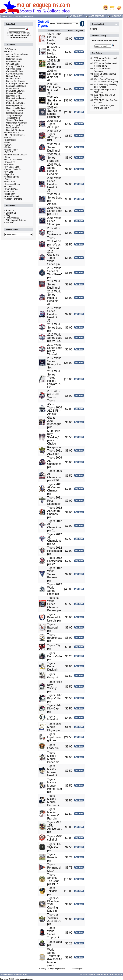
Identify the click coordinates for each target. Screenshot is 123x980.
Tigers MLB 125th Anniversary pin (55, 827)
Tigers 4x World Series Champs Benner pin (54, 604)
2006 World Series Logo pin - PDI (55, 211)
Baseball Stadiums (15, 130)
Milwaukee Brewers (15, 91)
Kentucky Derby (13, 184)
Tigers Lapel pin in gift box (54, 737)
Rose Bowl (10, 182)
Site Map (10, 223)
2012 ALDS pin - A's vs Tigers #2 (54, 245)
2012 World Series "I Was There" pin (55, 273)
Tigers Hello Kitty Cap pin (55, 708)
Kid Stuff (9, 187)
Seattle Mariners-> (15, 113)
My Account (74, 16)
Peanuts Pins (11, 189)
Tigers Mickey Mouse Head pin (53, 771)
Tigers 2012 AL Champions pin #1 (55, 526)
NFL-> (8, 138)
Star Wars (10, 192)
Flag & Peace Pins (14, 160)
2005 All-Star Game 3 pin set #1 (54, 75)
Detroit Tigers (28, 16)
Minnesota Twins (14, 93)
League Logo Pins (15, 125)
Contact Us (11, 213)
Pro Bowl (9, 165)
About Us (10, 210)
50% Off (9, 152)
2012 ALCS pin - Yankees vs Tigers (54, 233)
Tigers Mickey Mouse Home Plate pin (55, 786)
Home (3, 16)
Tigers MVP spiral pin (55, 838)
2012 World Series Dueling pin (54, 284)
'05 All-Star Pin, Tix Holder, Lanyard (54, 39)
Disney (8, 157)
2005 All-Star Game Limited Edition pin (54, 112)
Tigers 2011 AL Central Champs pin (55, 489)
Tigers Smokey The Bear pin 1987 (53, 879)
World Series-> (12, 133)
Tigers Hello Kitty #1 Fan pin (55, 698)
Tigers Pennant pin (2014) (55, 868)
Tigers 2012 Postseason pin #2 (55, 561)
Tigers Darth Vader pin (55, 656)
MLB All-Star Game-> (15, 135)
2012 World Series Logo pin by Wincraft (55, 349)
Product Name (54, 31)
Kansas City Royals (15, 81)
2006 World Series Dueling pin (54, 147)
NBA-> (8, 142)
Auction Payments (14, 199)
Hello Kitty (10, 194)
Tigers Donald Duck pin (53, 666)
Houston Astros (13, 79)
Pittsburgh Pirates (15, 106)
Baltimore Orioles (14, 59)
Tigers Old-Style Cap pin (54, 847)
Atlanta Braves (13, 57)
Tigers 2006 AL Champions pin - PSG (55, 476)
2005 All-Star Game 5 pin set (54, 100)
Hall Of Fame (13, 128)
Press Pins (10, 162)
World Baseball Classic (16, 155)
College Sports (12, 177)
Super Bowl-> (11, 140)
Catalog (11, 16)
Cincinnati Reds (14, 69)
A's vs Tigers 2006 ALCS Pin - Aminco (55, 409)
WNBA (8, 145)
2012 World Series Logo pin (55, 328)
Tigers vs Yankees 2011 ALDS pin (54, 919)
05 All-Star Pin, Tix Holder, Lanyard (54, 52)
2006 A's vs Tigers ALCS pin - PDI (54, 136)
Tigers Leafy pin (53, 747)
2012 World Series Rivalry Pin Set (54, 363)
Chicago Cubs (13, 64)
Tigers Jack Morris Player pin (54, 727)
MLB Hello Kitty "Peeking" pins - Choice (54, 437)
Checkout (114, 16)
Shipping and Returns (16, 220)
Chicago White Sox (15, 66)
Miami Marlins (13, 88)
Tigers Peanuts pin (52, 857)
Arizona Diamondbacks (17, 54)
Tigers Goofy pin (53, 676)
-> (8, 52)
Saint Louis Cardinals (16, 108)
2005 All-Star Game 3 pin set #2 (54, 89)
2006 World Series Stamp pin (54, 221)
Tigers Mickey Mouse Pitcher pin (54, 800)
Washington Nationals (16, 123)
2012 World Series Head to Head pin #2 (54, 314)
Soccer (8, 179)
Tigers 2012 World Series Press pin (55, 589)
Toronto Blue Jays (15, 120)
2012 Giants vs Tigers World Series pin (53, 258)
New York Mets (13, 96)
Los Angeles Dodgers (16, 86)
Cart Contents (95, 16)
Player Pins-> (11, 150)
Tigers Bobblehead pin (55, 638)
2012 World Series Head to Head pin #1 (54, 298)
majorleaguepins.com (24, 979)
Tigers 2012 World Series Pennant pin (55, 574)
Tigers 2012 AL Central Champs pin (55, 512)
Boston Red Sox (14, 62)
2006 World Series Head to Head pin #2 (54, 184)
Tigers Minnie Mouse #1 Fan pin (53, 814)
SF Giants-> (11, 49)
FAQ (8, 215)
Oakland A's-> (13, 101)
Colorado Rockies (15, 74)
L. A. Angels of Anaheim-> (18, 84)
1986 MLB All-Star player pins (54, 64)
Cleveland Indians (15, 71)
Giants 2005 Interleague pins (54, 422)
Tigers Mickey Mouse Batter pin (53, 757)
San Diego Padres (15, 111)
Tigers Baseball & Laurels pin (54, 617)
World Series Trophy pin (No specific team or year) (55, 957)
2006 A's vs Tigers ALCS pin (54, 124)
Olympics (9, 174)
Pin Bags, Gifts (12, 167)
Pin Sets (9, 172)
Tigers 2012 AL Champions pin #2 (55, 539)
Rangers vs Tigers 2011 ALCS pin (55, 451)
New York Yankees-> (16, 98)
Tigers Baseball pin (53, 628)
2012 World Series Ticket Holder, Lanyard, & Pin (54, 379)
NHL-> (8, 147)
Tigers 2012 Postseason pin (55, 551)
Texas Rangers (13, 118)
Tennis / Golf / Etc (13, 169)
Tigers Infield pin (53, 718)
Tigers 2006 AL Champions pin (55, 462)
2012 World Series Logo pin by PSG (55, 338)
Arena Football (12, 196)
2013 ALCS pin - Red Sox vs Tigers (54, 396)
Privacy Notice (13, 218)
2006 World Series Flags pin (54, 158)
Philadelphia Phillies (16, 103)
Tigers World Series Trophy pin (54, 933)
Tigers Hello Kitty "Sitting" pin (55, 687)
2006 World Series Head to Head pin (54, 169)
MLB (18, 16)
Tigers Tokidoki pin (52, 891)
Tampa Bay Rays (14, 115)
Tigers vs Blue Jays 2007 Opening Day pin (53, 904)
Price (70, 31)
